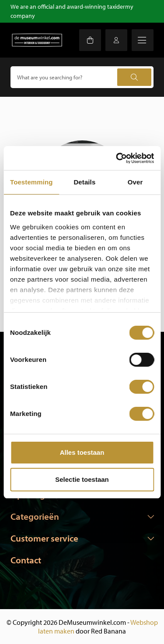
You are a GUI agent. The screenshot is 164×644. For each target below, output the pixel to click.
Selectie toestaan (82, 479)
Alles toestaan (82, 452)
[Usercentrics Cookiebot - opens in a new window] (117, 158)
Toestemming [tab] (31, 182)
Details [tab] (84, 182)
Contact (26, 560)
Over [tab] (135, 182)
